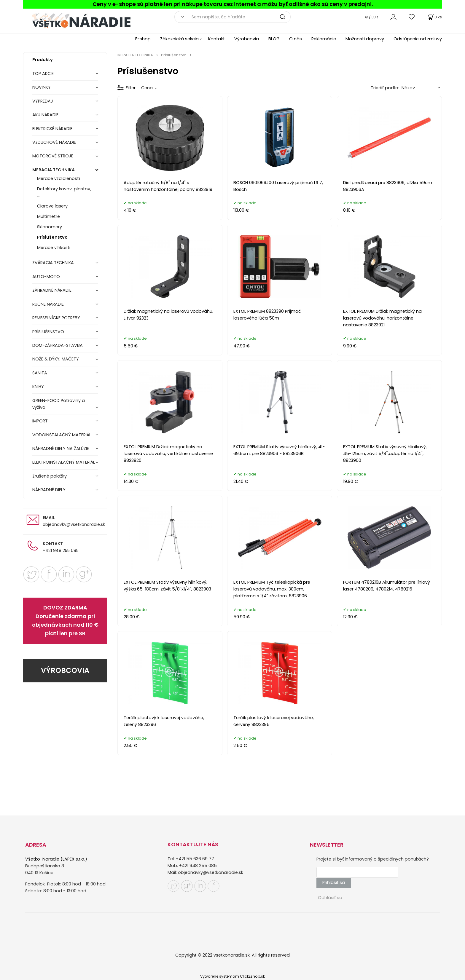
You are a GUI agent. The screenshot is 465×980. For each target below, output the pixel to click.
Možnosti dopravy (365, 39)
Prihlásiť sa (334, 882)
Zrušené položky (50, 476)
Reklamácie (324, 39)
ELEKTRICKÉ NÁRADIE (52, 129)
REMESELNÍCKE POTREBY (56, 318)
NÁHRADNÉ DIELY (49, 490)
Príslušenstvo (52, 237)
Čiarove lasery (52, 206)
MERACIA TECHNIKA (54, 170)
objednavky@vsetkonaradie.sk (74, 524)
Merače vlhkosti (54, 248)
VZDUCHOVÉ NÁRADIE (54, 142)
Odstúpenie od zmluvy (418, 39)
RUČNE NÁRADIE (48, 304)
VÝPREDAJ (43, 101)
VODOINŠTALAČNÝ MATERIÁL (62, 435)
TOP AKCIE (43, 74)
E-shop (143, 39)
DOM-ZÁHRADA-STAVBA (58, 345)
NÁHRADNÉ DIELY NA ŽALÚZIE (61, 448)
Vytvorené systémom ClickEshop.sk (232, 976)
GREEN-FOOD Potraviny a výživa (59, 404)
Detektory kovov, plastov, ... (64, 192)
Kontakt (216, 39)
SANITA (40, 373)
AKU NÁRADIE (45, 115)
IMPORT (40, 421)
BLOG (274, 39)
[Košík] (434, 17)
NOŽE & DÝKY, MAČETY (56, 359)
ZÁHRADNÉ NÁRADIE (52, 290)
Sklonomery (50, 227)
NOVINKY (42, 87)
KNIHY (38, 387)
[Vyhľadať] (181, 17)
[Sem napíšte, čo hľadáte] (239, 17)
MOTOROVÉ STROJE (53, 156)
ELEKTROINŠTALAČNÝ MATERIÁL (64, 462)
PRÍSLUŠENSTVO (48, 332)
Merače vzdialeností (59, 178)
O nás (296, 39)
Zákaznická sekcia (179, 39)
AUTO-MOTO (46, 277)
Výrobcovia (247, 39)
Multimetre (48, 216)
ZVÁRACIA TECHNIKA (53, 263)
